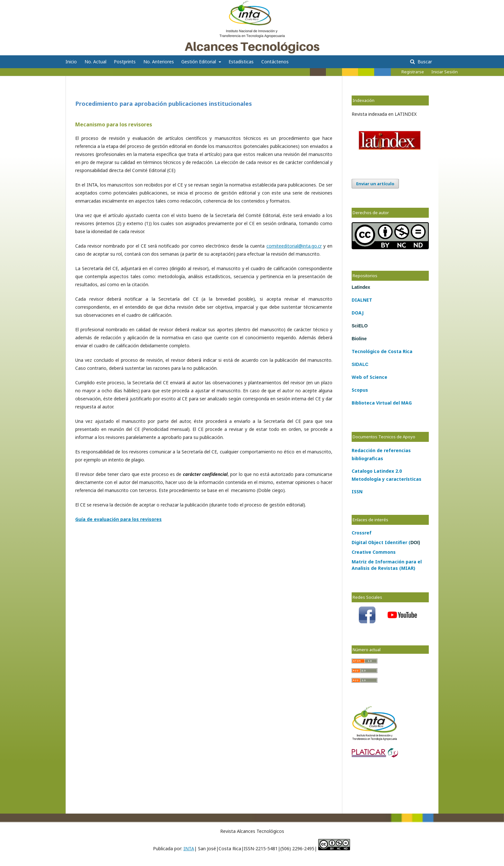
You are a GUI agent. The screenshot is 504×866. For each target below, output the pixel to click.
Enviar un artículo (375, 184)
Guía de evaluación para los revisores (118, 519)
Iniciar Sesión (445, 72)
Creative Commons (374, 552)
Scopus (360, 390)
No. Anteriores (159, 62)
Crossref (362, 533)
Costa (394, 351)
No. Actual (95, 62)
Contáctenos (275, 62)
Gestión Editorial (199, 62)
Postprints (125, 62)
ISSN (357, 492)
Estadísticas (241, 62)
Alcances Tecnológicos (108, 8)
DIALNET (362, 300)
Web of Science (369, 377)
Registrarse (413, 72)
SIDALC (360, 364)
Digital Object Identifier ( (386, 542)
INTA (189, 848)
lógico (373, 351)
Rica (407, 351)
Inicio (71, 62)
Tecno (359, 351)
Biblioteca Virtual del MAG (382, 403)
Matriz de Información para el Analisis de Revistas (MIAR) (387, 565)
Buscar (424, 62)
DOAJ (358, 313)
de (383, 351)
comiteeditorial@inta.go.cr (294, 246)
